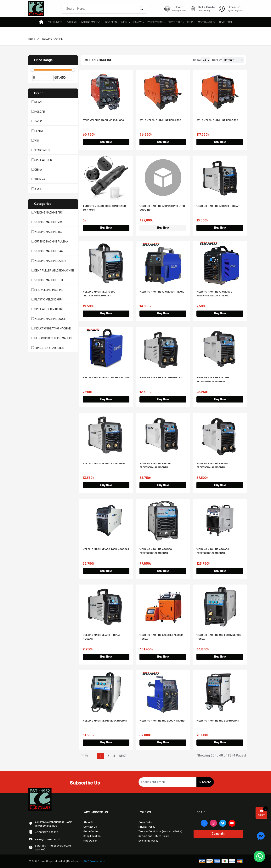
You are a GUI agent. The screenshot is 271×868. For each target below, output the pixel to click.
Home (32, 39)
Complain (218, 834)
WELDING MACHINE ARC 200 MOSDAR (218, 206)
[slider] (32, 70)
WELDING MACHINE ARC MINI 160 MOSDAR (102, 637)
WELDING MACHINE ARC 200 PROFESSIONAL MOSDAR (99, 294)
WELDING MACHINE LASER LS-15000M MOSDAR (161, 637)
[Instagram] (213, 823)
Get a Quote (91, 831)
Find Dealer (90, 841)
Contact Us (90, 827)
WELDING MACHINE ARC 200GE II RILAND (106, 378)
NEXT (123, 756)
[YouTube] (232, 823)
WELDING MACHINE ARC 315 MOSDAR (104, 463)
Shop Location (92, 836)
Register (239, 11)
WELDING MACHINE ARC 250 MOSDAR (161, 378)
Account (235, 7)
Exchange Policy (148, 841)
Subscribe (205, 782)
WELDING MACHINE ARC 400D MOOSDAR (106, 549)
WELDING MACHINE (91, 22)
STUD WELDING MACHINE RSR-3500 (217, 120)
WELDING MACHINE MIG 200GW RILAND (162, 721)
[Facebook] (204, 823)
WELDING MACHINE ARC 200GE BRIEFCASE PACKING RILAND (214, 294)
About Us (89, 822)
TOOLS (190, 22)
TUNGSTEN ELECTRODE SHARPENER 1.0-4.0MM (104, 208)
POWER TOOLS (175, 22)
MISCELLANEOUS (206, 22)
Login (229, 11)
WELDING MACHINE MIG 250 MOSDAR (218, 721)
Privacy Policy (147, 827)
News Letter (226, 22)
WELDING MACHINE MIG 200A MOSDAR (105, 721)
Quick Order (145, 822)
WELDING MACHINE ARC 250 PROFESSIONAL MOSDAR (213, 380)
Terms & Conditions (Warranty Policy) (160, 831)
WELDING (72, 22)
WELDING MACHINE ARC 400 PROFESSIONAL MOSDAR (213, 465)
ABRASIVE (137, 22)
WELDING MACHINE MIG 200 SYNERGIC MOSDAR (219, 637)
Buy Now (106, 142)
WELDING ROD (56, 22)
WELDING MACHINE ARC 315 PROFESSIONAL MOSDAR (155, 465)
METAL (125, 22)
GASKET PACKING (155, 22)
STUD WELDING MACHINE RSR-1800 (103, 120)
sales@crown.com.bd (48, 839)
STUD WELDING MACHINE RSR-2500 (160, 120)
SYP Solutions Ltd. (95, 861)
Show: (197, 60)
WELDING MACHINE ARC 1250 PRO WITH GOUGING (162, 208)
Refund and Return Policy (154, 836)
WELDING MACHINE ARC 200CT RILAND (162, 292)
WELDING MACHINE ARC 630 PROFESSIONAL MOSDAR (213, 551)
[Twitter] (223, 823)
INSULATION (111, 22)
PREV (84, 756)
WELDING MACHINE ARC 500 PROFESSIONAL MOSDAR (156, 551)
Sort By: (217, 60)
